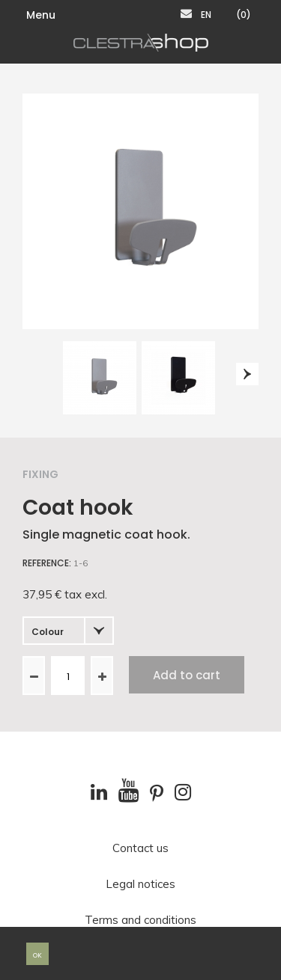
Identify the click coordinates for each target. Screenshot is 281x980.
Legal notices (140, 884)
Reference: (47, 563)
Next (247, 374)
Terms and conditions (140, 920)
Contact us (140, 848)
